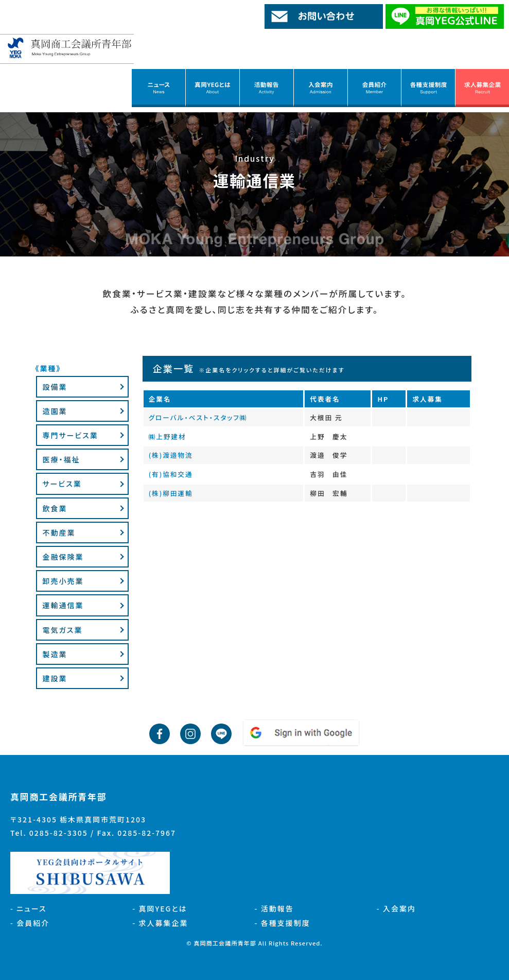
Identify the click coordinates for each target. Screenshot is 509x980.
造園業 (55, 411)
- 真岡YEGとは (160, 908)
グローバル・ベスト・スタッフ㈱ (198, 417)
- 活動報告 (274, 908)
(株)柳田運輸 (171, 493)
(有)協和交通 (171, 474)
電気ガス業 (62, 630)
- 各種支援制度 (283, 923)
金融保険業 (63, 557)
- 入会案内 (396, 908)
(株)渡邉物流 (171, 455)
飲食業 (55, 508)
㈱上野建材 (168, 436)
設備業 (55, 387)
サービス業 (62, 484)
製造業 (55, 654)
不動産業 (59, 532)
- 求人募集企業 (160, 923)
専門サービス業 (70, 435)
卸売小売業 (63, 581)
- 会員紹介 (30, 923)
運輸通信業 (63, 605)
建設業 (55, 678)
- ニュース (29, 908)
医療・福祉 (61, 459)
